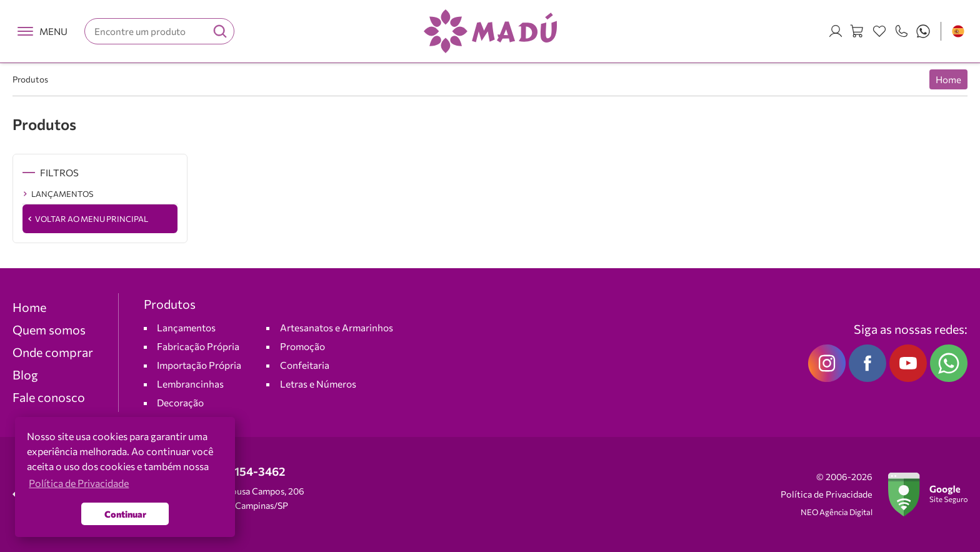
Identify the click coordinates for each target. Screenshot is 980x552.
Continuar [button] (125, 514)
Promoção (302, 346)
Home (948, 79)
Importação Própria (199, 365)
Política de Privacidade (827, 494)
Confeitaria (305, 365)
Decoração (180, 402)
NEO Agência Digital (837, 512)
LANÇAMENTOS (62, 194)
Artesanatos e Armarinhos (337, 327)
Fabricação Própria (198, 346)
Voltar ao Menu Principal (92, 219)
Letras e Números (318, 384)
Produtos (30, 79)
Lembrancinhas (190, 384)
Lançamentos (186, 327)
